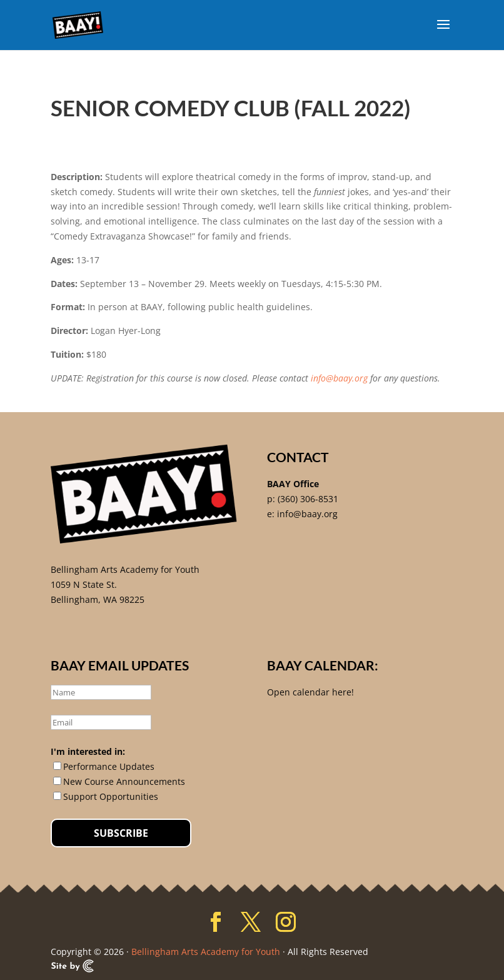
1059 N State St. (84, 584)
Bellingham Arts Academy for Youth (125, 569)
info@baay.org (339, 378)
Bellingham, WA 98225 (98, 599)
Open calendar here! (310, 692)
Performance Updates (109, 766)
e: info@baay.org (302, 514)
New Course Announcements (124, 781)
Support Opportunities (111, 796)
